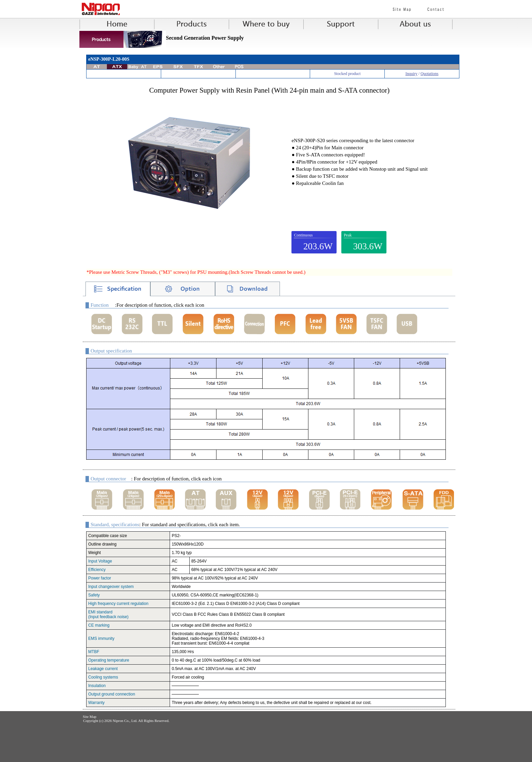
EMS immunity (101, 639)
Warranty (96, 703)
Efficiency (97, 570)
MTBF (94, 652)
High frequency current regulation (118, 604)
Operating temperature (109, 660)
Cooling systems (103, 677)
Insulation (97, 686)
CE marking (99, 625)
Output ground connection (112, 694)
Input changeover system (111, 587)
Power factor (100, 578)
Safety (94, 595)
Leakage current (103, 669)
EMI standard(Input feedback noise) (108, 614)
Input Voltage (100, 561)
